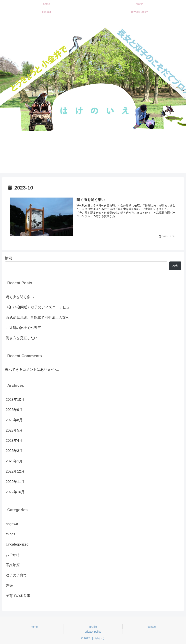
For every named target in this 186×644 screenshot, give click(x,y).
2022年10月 (15, 492)
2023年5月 (14, 430)
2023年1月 (14, 461)
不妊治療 (13, 565)
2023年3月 (14, 451)
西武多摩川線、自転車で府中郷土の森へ (37, 318)
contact (152, 627)
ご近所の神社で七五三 (23, 328)
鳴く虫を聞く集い (20, 297)
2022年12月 (15, 471)
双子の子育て (16, 575)
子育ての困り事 (18, 596)
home (34, 627)
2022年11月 (15, 482)
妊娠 (9, 586)
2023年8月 (14, 420)
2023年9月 (14, 410)
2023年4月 (14, 441)
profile (93, 627)
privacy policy (93, 632)
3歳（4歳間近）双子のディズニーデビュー (39, 307)
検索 (8, 258)
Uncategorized (17, 545)
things (10, 534)
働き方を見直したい (22, 338)
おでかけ (13, 555)
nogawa (12, 524)
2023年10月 (15, 400)
